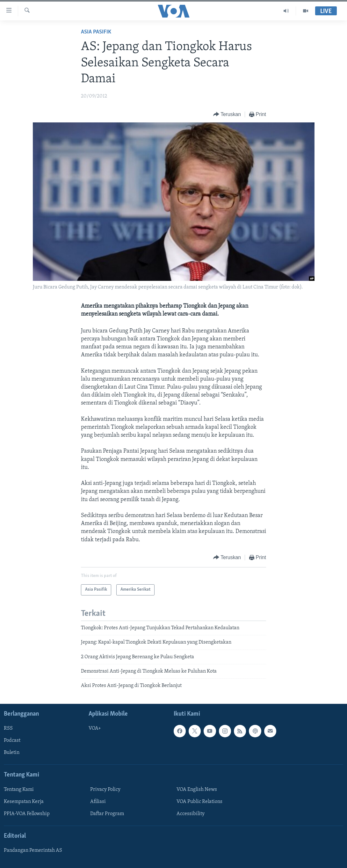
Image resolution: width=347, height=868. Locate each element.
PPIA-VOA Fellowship (27, 814)
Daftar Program (107, 814)
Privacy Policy (105, 790)
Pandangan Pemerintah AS (33, 850)
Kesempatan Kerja (24, 802)
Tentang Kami (19, 790)
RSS (8, 728)
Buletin (12, 753)
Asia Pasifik (96, 32)
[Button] (227, 115)
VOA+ (95, 728)
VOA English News (197, 790)
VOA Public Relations (199, 802)
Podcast (12, 740)
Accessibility (191, 814)
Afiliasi (98, 802)
